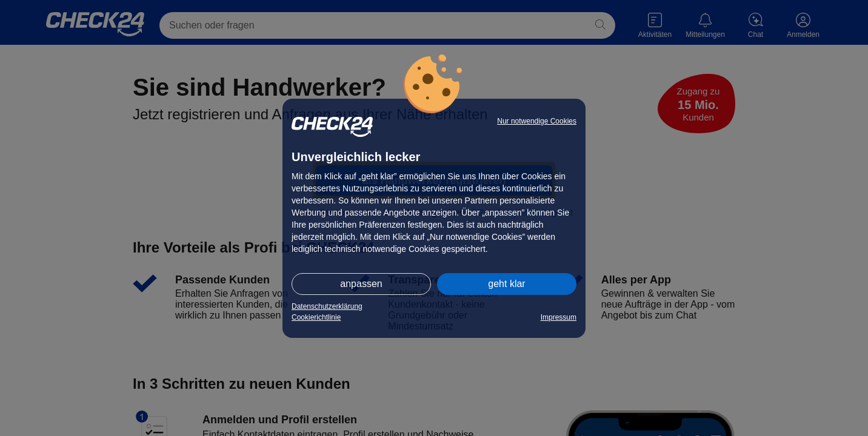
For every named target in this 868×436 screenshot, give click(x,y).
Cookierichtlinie (316, 317)
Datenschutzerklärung (327, 306)
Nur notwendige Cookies (537, 121)
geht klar (506, 284)
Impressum (559, 317)
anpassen (361, 284)
